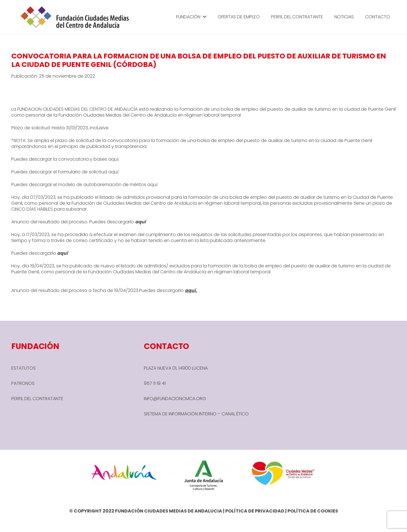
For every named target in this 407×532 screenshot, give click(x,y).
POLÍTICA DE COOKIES (313, 511)
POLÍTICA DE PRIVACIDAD (255, 511)
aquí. (114, 172)
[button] (203, 17)
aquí (113, 159)
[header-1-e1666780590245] (75, 17)
